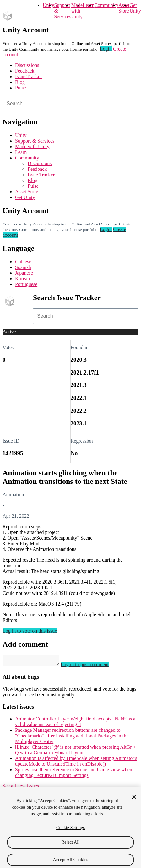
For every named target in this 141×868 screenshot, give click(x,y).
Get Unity (135, 8)
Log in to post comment (91, 666)
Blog (20, 82)
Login (106, 49)
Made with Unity (77, 11)
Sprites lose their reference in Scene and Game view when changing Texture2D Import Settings (74, 774)
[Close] (134, 801)
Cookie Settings (70, 832)
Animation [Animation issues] (13, 495)
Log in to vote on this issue (30, 631)
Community (106, 5)
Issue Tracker (29, 76)
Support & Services (35, 141)
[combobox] (70, 104)
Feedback (25, 71)
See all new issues (21, 788)
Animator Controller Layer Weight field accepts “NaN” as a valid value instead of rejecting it (75, 723)
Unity (48, 5)
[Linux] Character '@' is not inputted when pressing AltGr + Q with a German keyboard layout (76, 752)
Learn (88, 5)
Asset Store (27, 192)
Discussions (27, 65)
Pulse (21, 88)
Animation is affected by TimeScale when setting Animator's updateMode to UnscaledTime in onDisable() (76, 763)
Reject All (71, 846)
